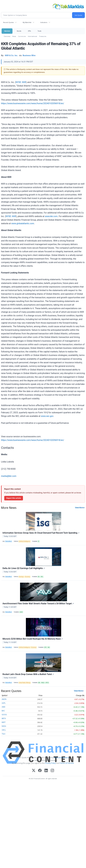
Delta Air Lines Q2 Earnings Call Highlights (24, 568)
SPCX (47, 683)
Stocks (19, 31)
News (14, 36)
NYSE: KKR (21, 82)
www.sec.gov (47, 416)
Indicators (44, 22)
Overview (7, 36)
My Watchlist (27, 22)
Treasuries (43, 36)
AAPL (4, 703)
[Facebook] (40, 771)
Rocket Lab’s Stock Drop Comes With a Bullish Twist (28, 674)
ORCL (4, 730)
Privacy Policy (50, 763)
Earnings (21, 577)
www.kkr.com (51, 216)
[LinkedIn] (46, 771)
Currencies (22, 36)
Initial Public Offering (25, 683)
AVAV (21, 612)
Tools (39, 31)
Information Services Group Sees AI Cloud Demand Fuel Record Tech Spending (41, 533)
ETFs (29, 31)
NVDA (4, 726)
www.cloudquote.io (62, 757)
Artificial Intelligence (24, 541)
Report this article (14, 498)
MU (49, 647)
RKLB (43, 683)
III (39, 541)
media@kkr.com (9, 476)
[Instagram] (52, 771)
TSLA (4, 734)
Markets (7, 31)
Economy (27, 577)
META (4, 718)
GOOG (4, 715)
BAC (3, 711)
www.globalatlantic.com (23, 223)
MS (39, 683)
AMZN (4, 699)
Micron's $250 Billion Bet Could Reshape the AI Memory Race (33, 639)
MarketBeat (8, 541)
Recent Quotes (8, 22)
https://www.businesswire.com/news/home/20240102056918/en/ (33, 103)
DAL (42, 577)
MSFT (4, 722)
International (32, 36)
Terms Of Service (67, 763)
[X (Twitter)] (34, 771)
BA (39, 577)
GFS (45, 647)
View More (79, 508)
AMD (4, 707)
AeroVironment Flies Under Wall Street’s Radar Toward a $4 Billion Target (38, 604)
